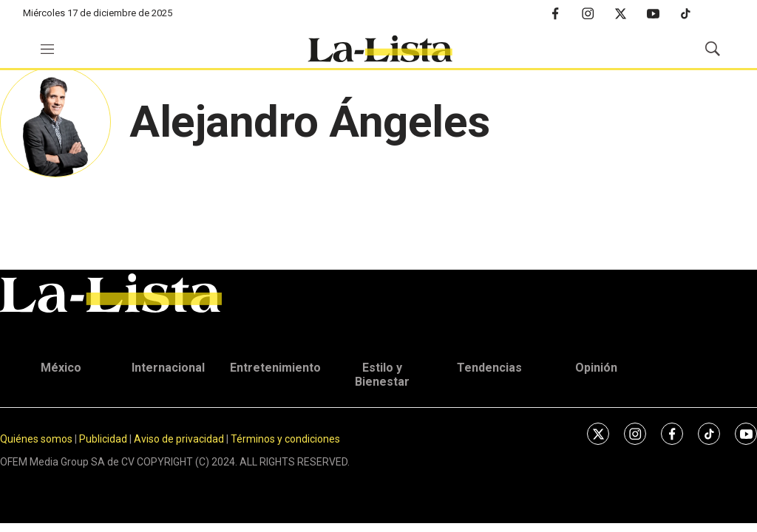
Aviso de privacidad (179, 439)
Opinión (596, 368)
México (61, 368)
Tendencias (489, 368)
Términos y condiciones (285, 439)
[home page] (380, 49)
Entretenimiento (275, 368)
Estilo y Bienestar (382, 375)
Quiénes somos (36, 439)
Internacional (168, 368)
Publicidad (104, 439)
